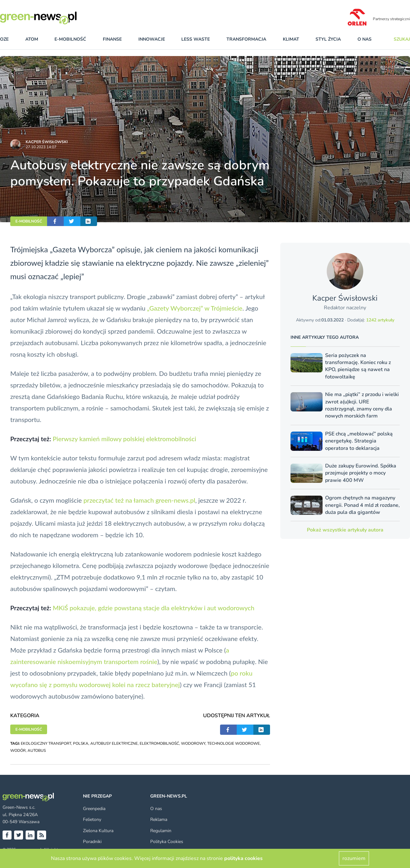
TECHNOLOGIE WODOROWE (234, 743)
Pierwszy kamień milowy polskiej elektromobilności (124, 439)
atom (32, 39)
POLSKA (81, 743)
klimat (291, 39)
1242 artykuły (380, 320)
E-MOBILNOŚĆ (29, 221)
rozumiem (354, 858)
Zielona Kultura (98, 831)
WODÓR (18, 750)
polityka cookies (243, 858)
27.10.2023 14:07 (41, 147)
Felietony (92, 819)
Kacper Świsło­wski (47, 142)
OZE (4, 39)
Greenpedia (94, 809)
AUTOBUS (37, 750)
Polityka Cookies (167, 842)
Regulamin (161, 831)
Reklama (159, 819)
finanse (112, 39)
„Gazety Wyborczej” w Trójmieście (195, 308)
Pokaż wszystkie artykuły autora (345, 530)
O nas (365, 39)
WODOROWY (193, 743)
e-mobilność (70, 39)
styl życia (328, 39)
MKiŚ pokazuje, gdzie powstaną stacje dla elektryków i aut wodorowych (154, 608)
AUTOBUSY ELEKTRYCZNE (114, 743)
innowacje (152, 39)
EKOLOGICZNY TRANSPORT (46, 743)
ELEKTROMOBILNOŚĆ (159, 743)
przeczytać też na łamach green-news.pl (139, 500)
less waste (196, 39)
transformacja (246, 39)
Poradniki (92, 842)
